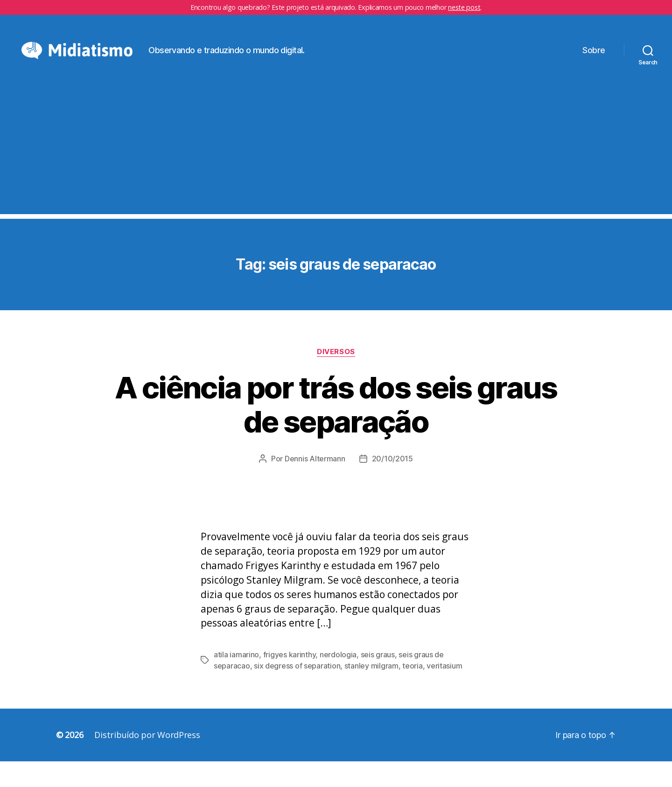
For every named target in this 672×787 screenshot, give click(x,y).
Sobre (594, 63)
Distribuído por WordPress (147, 760)
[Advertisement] (336, 174)
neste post (464, 7)
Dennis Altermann (315, 484)
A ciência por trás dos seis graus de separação (336, 430)
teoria (412, 691)
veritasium (444, 691)
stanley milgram (371, 691)
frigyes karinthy (290, 680)
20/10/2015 (392, 484)
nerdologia (338, 680)
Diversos (336, 377)
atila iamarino (236, 680)
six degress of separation (297, 691)
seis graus (378, 680)
